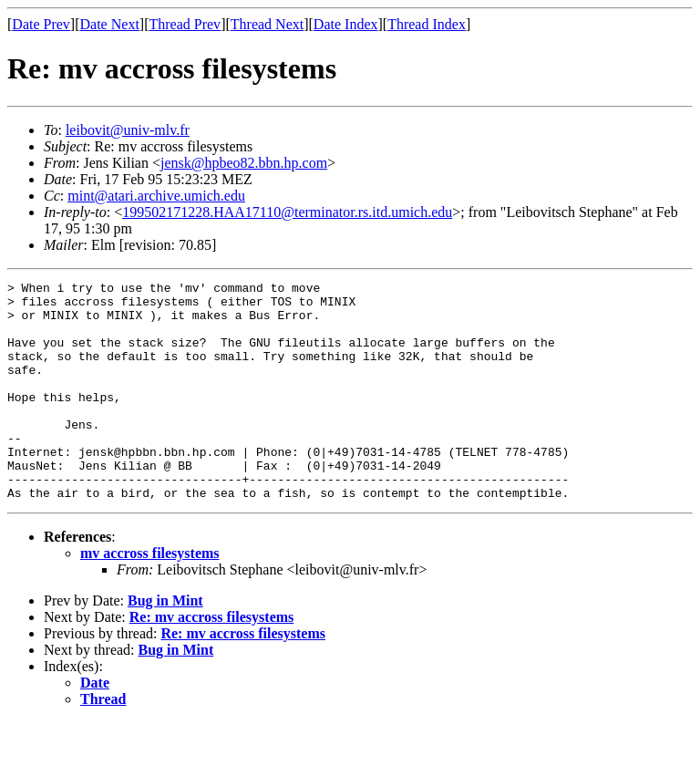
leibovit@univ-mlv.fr (128, 130)
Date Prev (41, 24)
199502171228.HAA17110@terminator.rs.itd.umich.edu (287, 212)
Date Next (110, 24)
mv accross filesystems (150, 597)
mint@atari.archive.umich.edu (156, 196)
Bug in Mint (165, 644)
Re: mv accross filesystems (212, 661)
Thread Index (427, 24)
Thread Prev (185, 24)
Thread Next (267, 24)
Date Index (346, 24)
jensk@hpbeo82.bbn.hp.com (244, 163)
